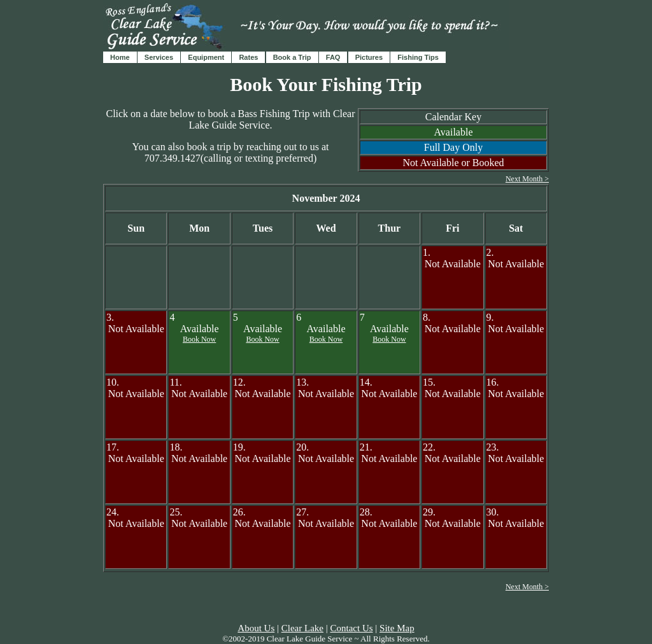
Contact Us (351, 628)
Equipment (206, 57)
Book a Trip (292, 57)
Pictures (369, 57)
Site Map (397, 628)
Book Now (199, 339)
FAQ (333, 57)
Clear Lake (302, 628)
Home (120, 57)
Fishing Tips (418, 57)
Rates (248, 57)
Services (159, 57)
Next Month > (527, 179)
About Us (256, 628)
